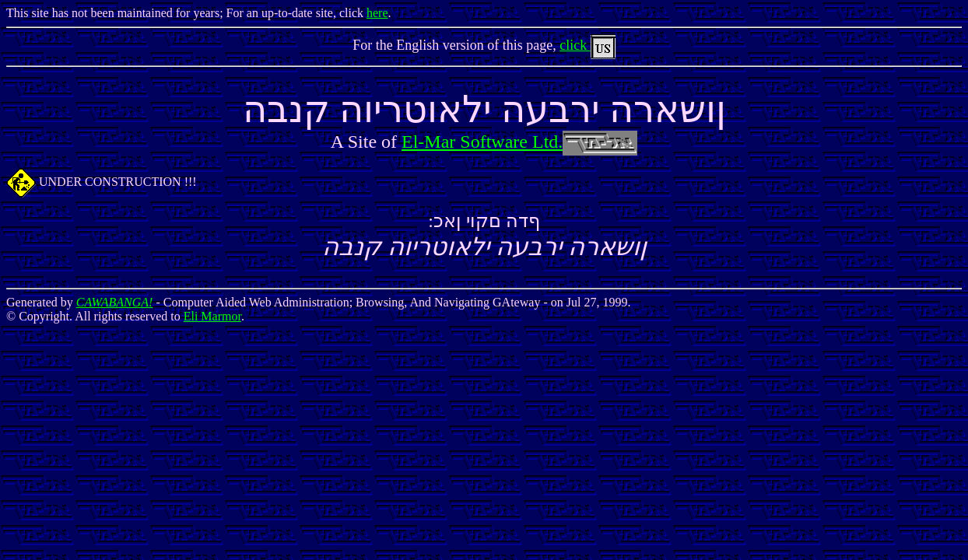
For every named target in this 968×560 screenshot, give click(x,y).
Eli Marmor (212, 316)
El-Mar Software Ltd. (519, 142)
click (587, 45)
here (377, 13)
